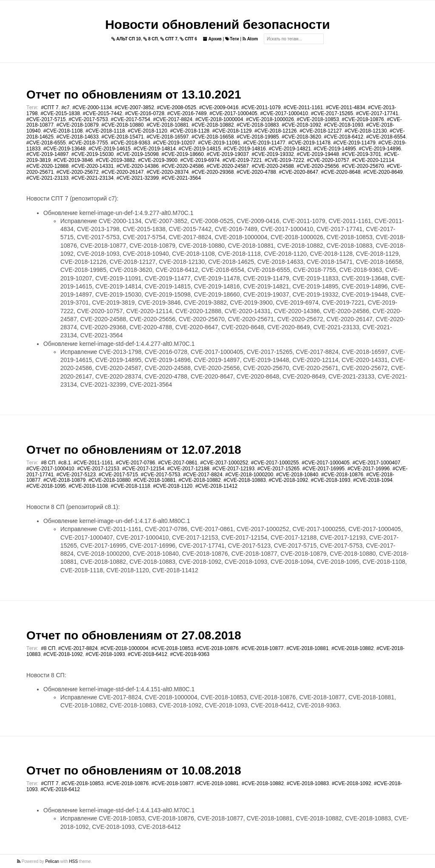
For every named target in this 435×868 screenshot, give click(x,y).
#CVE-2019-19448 (318, 154)
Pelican (52, 861)
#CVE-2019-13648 (64, 149)
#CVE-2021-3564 (181, 178)
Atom (250, 39)
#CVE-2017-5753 (88, 119)
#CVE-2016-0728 (145, 113)
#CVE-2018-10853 (318, 119)
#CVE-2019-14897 (47, 154)
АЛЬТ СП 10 (126, 39)
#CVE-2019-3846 (73, 160)
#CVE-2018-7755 (88, 143)
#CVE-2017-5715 (46, 119)
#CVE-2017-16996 (369, 469)
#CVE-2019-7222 (284, 160)
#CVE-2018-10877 (262, 648)
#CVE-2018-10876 (363, 119)
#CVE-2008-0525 (177, 107)
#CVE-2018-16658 (213, 137)
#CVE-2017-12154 (143, 469)
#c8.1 (64, 463)
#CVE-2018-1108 (63, 131)
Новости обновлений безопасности (217, 24)
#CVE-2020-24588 (273, 166)
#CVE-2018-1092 (301, 125)
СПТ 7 (169, 39)
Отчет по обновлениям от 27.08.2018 (134, 635)
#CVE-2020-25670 (363, 166)
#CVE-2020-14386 (137, 166)
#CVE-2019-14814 (154, 149)
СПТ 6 (188, 39)
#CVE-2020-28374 (168, 172)
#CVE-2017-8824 (173, 119)
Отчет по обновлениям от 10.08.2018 (134, 770)
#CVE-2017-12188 (188, 469)
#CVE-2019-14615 (109, 149)
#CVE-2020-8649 (383, 172)
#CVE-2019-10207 (174, 143)
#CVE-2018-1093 (344, 125)
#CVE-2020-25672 (78, 172)
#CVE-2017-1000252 (224, 463)
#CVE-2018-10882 (213, 125)
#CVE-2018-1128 (190, 131)
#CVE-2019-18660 (182, 154)
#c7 (65, 107)
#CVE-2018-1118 (105, 131)
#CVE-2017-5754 (131, 119)
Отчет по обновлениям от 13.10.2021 (134, 95)
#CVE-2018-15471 (123, 137)
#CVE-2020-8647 (298, 172)
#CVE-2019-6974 (200, 160)
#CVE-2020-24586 (182, 166)
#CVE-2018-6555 (46, 143)
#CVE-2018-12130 (366, 131)
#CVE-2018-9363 (131, 143)
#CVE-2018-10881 (168, 125)
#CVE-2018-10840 (297, 475)
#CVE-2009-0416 (219, 107)
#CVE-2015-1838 (60, 113)
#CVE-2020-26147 (123, 172)
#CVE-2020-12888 (47, 166)
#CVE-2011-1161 (303, 107)
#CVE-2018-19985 (258, 137)
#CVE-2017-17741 (377, 113)
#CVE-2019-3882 (115, 160)
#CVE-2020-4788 (256, 172)
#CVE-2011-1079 (261, 107)
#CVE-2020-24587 (227, 166)
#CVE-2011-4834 (346, 107)
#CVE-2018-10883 (258, 125)
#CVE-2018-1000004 (219, 119)
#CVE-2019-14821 (290, 149)
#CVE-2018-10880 (123, 125)
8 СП (151, 39)
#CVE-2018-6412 (344, 137)
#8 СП (48, 463)
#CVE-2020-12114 (373, 160)
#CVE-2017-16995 (323, 469)
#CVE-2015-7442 (103, 113)
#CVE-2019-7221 (242, 160)
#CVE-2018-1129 (232, 131)
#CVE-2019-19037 (227, 154)
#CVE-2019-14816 (244, 149)
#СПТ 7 (49, 107)
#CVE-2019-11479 (354, 143)
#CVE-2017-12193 (233, 469)
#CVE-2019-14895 (335, 149)
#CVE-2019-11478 (309, 143)
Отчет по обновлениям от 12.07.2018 (134, 450)
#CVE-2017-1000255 (275, 463)
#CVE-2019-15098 (137, 154)
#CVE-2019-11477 (264, 143)
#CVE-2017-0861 (178, 463)
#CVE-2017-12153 (98, 469)
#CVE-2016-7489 (187, 113)
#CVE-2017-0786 (136, 463)
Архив (212, 39)
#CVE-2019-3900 (158, 160)
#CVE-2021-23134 (92, 178)
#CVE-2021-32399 (137, 178)
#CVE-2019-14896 (380, 149)
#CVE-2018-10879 (78, 125)
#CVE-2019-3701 (362, 154)
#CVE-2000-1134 (92, 107)
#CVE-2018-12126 (275, 131)
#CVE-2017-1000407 (377, 463)
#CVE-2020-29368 (213, 172)
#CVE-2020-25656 (318, 166)
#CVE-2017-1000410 (284, 113)
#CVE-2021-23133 (47, 178)
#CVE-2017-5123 (76, 475)
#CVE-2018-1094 (373, 480)
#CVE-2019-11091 (219, 143)
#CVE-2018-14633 (78, 137)
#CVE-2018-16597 (168, 137)
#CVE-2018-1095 (46, 486)
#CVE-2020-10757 (328, 160)
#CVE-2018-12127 (321, 131)
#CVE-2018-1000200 (249, 475)
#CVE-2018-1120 (148, 131)
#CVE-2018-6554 (386, 137)
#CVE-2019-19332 (273, 154)
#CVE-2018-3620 (301, 137)
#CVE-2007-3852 (134, 107)
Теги (232, 39)
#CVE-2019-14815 (199, 149)
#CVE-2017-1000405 (233, 113)
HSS (74, 861)
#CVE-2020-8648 (341, 172)
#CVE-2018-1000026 (270, 119)
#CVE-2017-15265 (332, 113)
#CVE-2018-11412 (216, 486)
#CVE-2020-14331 (92, 166)
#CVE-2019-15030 (92, 154)
